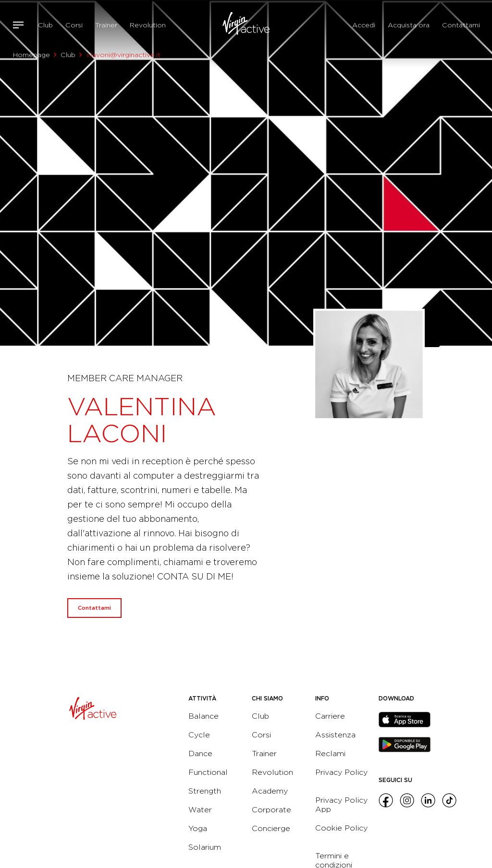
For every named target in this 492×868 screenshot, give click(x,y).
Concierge (271, 828)
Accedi (364, 25)
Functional (208, 772)
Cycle (199, 735)
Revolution (148, 25)
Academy (270, 791)
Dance (200, 753)
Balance (203, 716)
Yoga (198, 828)
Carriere (330, 716)
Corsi (74, 25)
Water (200, 810)
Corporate (271, 810)
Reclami (330, 753)
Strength (205, 791)
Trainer (106, 25)
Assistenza (335, 735)
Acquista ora (409, 25)
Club (45, 25)
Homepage (31, 55)
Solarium (205, 847)
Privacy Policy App (341, 805)
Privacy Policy (341, 772)
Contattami (461, 25)
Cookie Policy (341, 828)
